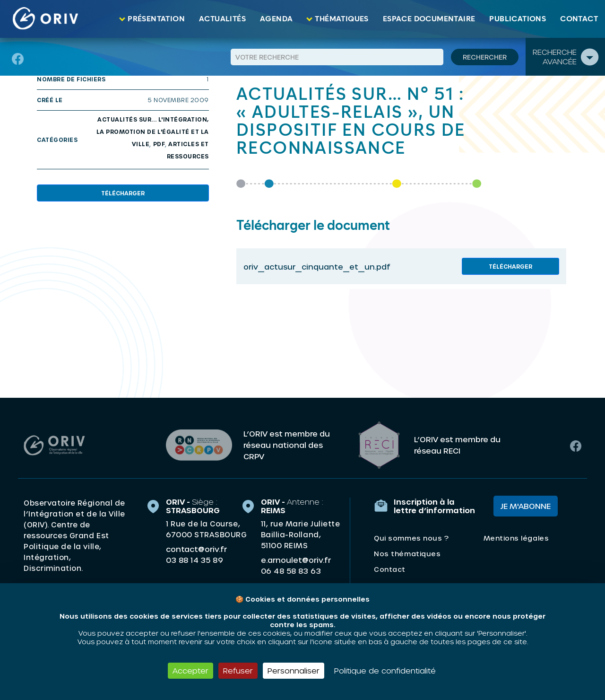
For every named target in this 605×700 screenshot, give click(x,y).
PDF (159, 144)
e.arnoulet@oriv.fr (296, 560)
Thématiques (341, 19)
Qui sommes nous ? (411, 538)
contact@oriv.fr (196, 549)
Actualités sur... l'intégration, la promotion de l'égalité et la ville (153, 131)
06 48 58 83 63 (291, 571)
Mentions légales (516, 538)
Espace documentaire (429, 19)
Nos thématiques (407, 554)
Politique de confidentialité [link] (385, 670)
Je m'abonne (526, 506)
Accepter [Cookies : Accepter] (190, 670)
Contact (579, 19)
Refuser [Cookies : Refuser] (238, 670)
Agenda (276, 19)
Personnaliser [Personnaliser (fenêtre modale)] (294, 670)
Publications (518, 19)
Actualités (222, 19)
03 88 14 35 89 (194, 560)
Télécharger (123, 193)
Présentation (156, 19)
